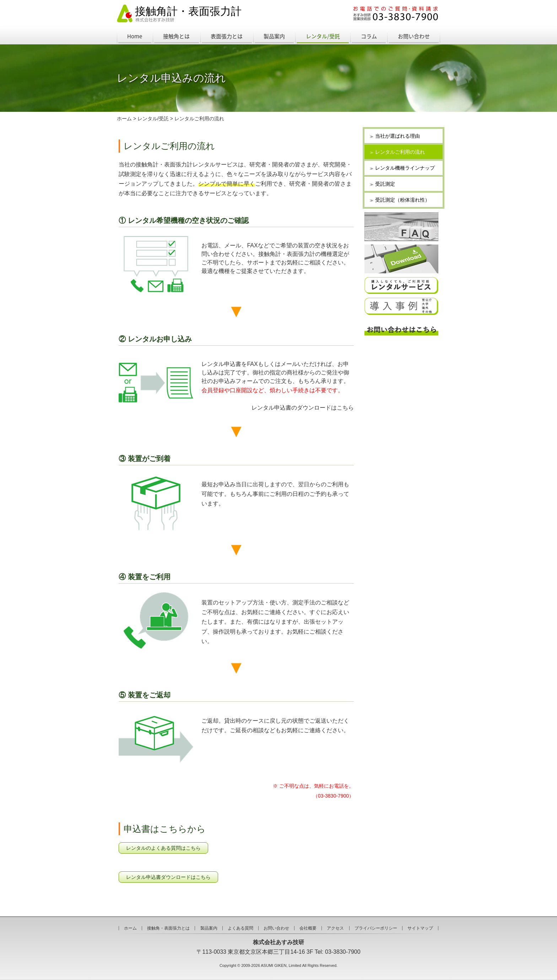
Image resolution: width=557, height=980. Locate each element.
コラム (369, 36)
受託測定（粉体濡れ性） (402, 200)
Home (135, 36)
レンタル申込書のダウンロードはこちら (303, 408)
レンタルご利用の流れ (199, 119)
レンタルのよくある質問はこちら (163, 848)
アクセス (335, 928)
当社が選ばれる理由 (398, 136)
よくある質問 (240, 928)
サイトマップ (420, 928)
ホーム (124, 119)
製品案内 (274, 36)
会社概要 (308, 928)
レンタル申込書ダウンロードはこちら (168, 877)
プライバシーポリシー (376, 928)
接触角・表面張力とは (168, 928)
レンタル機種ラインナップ (405, 168)
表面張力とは (227, 36)
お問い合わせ (414, 36)
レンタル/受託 (323, 36)
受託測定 (385, 184)
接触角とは (176, 36)
